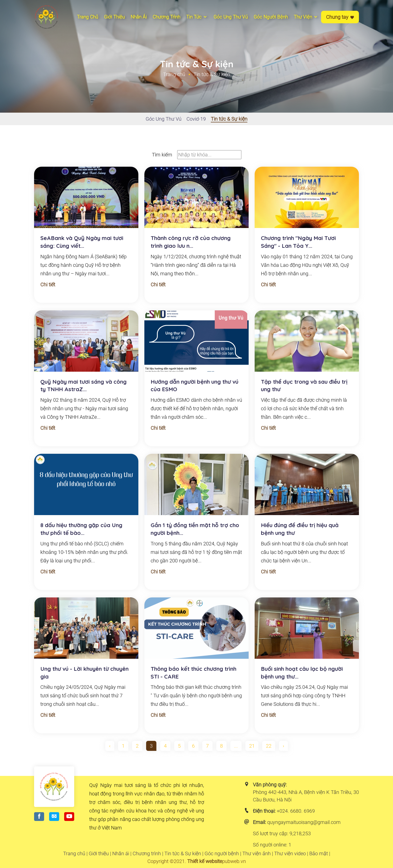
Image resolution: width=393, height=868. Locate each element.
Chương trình (147, 853)
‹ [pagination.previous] (110, 746)
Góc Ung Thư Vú (164, 119)
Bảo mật (319, 853)
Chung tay (340, 17)
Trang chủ (87, 17)
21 (252, 746)
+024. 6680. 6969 (296, 811)
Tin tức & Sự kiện (229, 119)
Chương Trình (166, 17)
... (236, 746)
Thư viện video (290, 853)
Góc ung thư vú (231, 17)
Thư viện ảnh (257, 853)
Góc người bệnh (271, 17)
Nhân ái (139, 17)
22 (269, 746)
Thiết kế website (205, 861)
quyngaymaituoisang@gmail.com (304, 822)
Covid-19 (196, 119)
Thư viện (306, 17)
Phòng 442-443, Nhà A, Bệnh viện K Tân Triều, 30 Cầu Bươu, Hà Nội (306, 796)
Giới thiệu (114, 17)
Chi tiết (48, 285)
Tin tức (197, 17)
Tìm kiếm (162, 155)
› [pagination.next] (283, 746)
